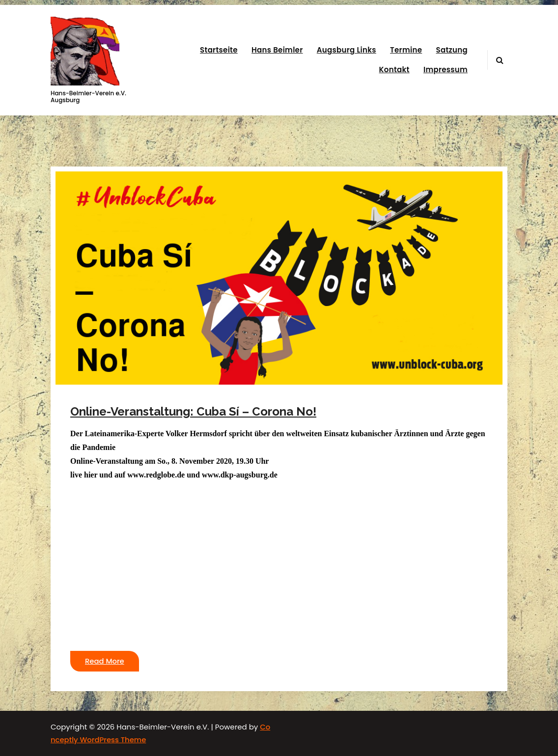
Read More (105, 661)
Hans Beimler (277, 50)
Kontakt (394, 70)
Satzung (452, 50)
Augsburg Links (347, 50)
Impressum (446, 70)
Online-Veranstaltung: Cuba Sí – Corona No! (193, 411)
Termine (406, 50)
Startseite (219, 50)
